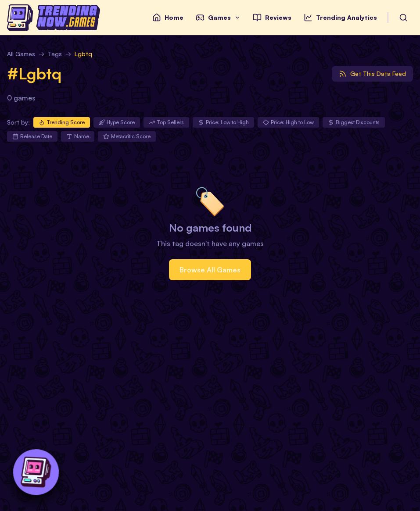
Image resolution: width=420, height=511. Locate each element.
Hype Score (117, 122)
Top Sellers (166, 122)
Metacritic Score (127, 136)
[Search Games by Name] (403, 18)
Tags (55, 54)
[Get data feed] (372, 74)
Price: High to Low (288, 122)
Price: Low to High (223, 122)
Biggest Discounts (354, 122)
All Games (21, 54)
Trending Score (62, 122)
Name (78, 136)
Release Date (32, 136)
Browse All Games (210, 270)
